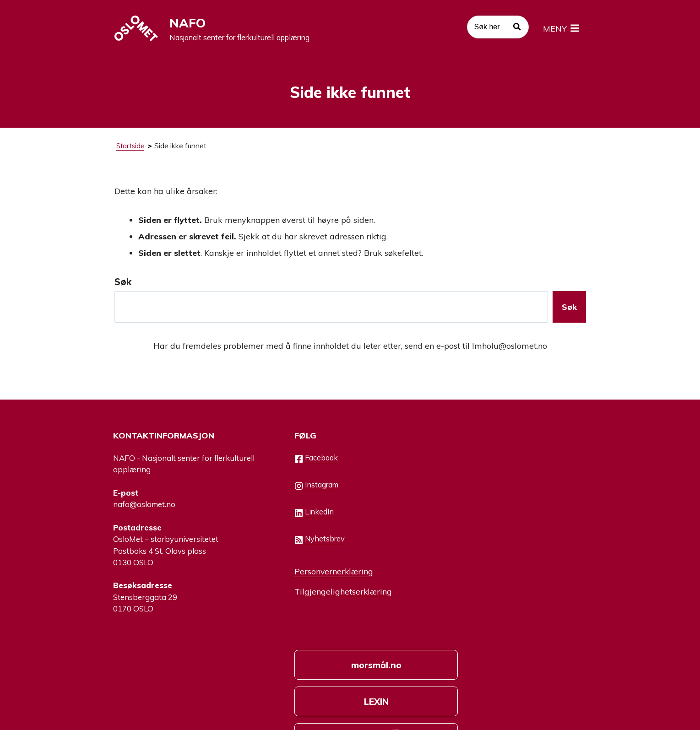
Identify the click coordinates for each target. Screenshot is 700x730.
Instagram (299, 492)
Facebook (298, 465)
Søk (123, 284)
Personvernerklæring (316, 577)
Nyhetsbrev (302, 546)
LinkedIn (296, 519)
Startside (131, 148)
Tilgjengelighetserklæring (326, 597)
